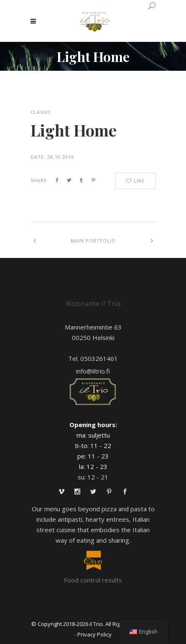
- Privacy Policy (93, 634)
